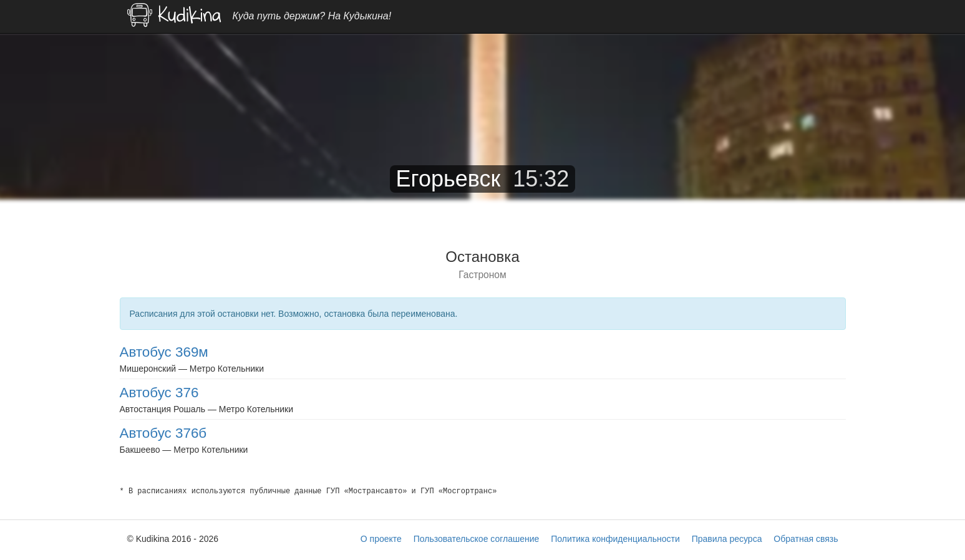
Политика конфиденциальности (615, 539)
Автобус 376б (163, 433)
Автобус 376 (159, 393)
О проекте (381, 539)
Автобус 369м (164, 352)
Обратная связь (806, 539)
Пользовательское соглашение (477, 539)
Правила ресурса (727, 539)
